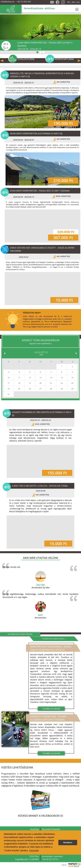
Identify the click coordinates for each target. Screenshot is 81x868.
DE (69, 2)
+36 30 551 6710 (50, 859)
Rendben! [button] (68, 843)
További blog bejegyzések (54, 639)
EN (73, 2)
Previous (2, 61)
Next (79, 61)
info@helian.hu (8, 2)
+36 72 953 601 (24, 2)
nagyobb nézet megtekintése (40, 343)
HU (78, 2)
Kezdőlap (35, 829)
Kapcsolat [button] (34, 850)
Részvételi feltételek (51, 829)
